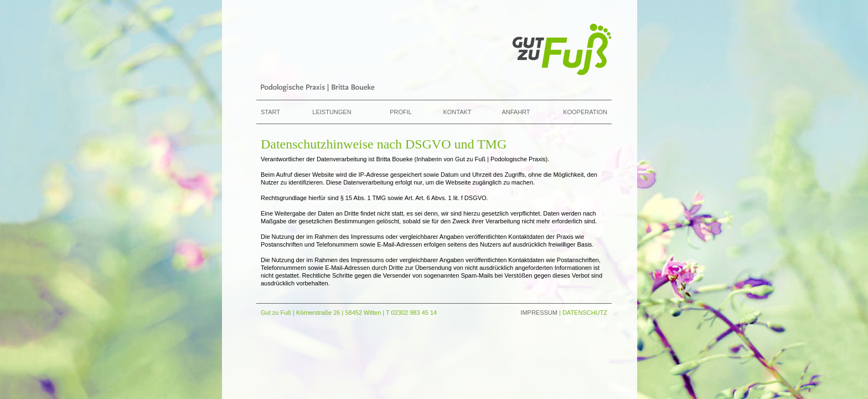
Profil (401, 112)
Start (270, 112)
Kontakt (457, 112)
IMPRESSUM (539, 313)
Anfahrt (516, 112)
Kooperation (585, 112)
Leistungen (332, 112)
